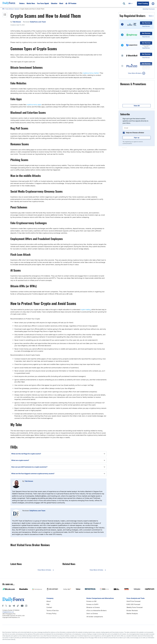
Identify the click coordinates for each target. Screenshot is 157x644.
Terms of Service (53, 610)
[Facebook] (3, 606)
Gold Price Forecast (134, 601)
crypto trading (86, 310)
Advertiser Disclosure (149, 9)
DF (3, 9)
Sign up (137, 138)
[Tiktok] (18, 606)
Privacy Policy (51, 613)
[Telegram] (14, 606)
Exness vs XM (91, 601)
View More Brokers (135, 73)
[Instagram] (26, 606)
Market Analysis (132, 613)
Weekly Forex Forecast (135, 607)
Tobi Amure (29, 481)
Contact (49, 607)
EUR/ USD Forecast (133, 604)
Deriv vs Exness (92, 613)
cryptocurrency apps (34, 105)
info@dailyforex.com (8, 612)
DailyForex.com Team (37, 511)
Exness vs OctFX (92, 604)
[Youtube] (22, 606)
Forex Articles (9, 9)
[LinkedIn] (10, 606)
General (17, 9)
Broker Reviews (132, 610)
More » (151, 16)
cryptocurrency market (91, 73)
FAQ (48, 604)
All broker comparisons (95, 617)
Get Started (146, 23)
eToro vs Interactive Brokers (97, 610)
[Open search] (124, 4)
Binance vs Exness (93, 607)
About (49, 601)
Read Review (146, 26)
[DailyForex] (13, 600)
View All (137, 106)
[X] (6, 606)
